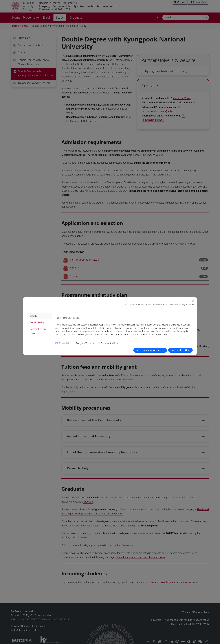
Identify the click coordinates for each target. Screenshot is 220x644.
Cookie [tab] (33, 316)
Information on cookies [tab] (38, 331)
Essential (64, 343)
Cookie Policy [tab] (37, 323)
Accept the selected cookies (150, 350)
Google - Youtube (85, 343)
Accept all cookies (180, 350)
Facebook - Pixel (110, 343)
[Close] (193, 301)
